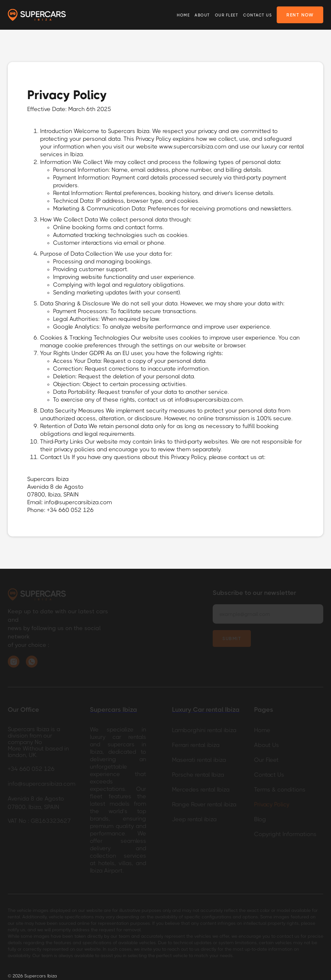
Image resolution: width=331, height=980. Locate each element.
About (202, 15)
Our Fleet (227, 15)
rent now (300, 15)
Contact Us (257, 15)
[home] (37, 15)
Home (183, 15)
